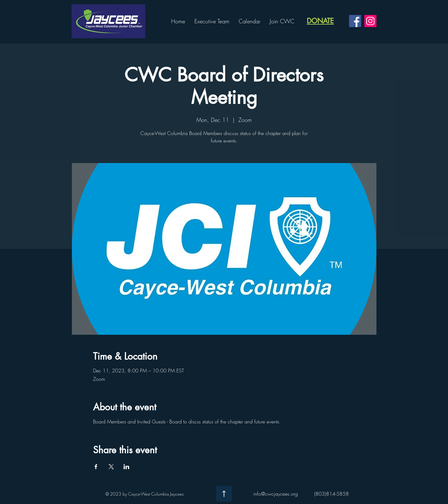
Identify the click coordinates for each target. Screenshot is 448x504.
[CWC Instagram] (370, 21)
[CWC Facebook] (355, 21)
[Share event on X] (111, 467)
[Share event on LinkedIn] (126, 467)
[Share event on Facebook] (96, 467)
